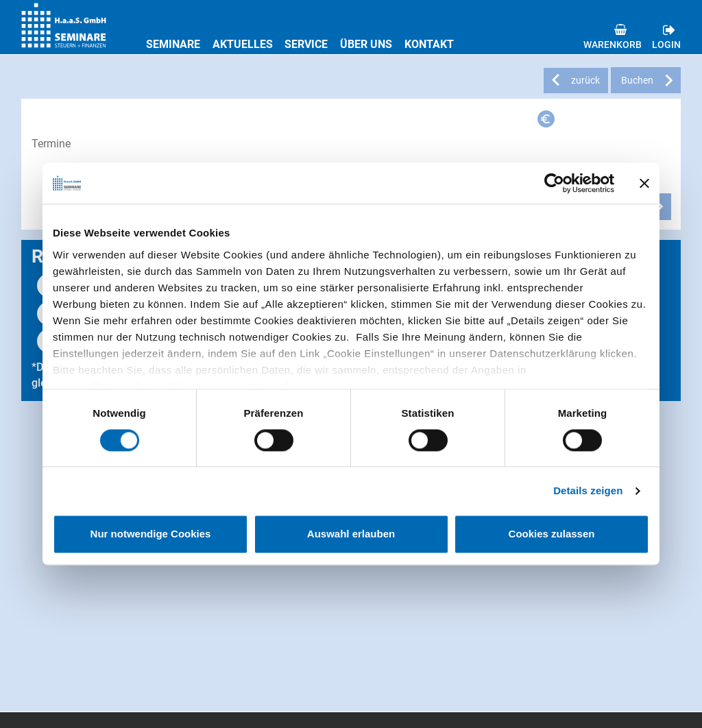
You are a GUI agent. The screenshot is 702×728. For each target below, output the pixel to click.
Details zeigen (588, 490)
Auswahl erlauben (351, 534)
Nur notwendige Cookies (151, 534)
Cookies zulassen (552, 534)
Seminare (173, 44)
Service (306, 44)
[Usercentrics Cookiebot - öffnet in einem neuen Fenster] (554, 183)
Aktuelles (243, 44)
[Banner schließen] (644, 183)
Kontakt (429, 44)
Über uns (366, 44)
